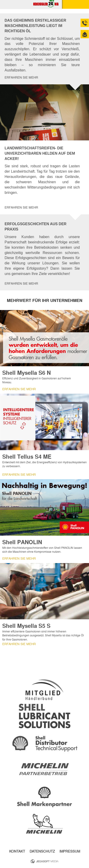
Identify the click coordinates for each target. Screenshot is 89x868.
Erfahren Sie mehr (21, 77)
